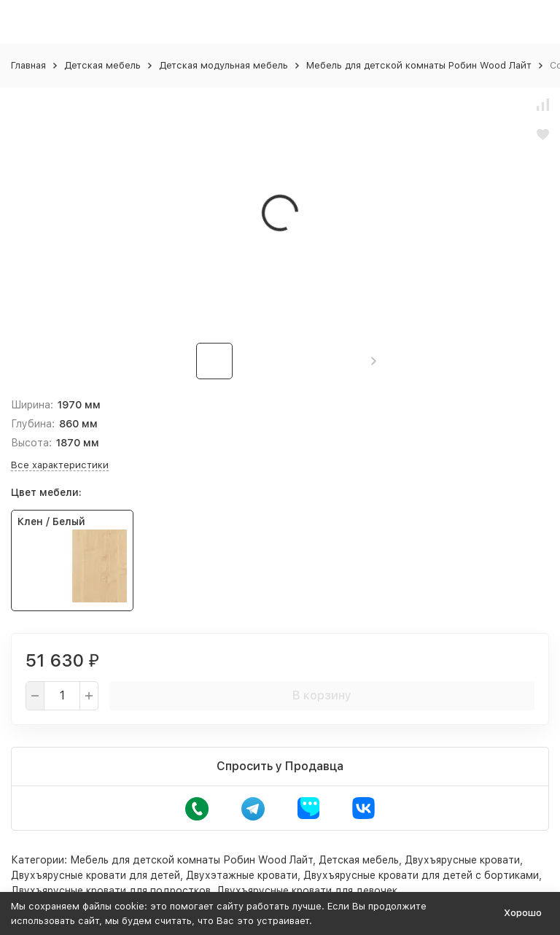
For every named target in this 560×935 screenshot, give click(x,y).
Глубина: (33, 424)
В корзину (322, 695)
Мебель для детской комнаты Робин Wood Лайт (419, 65)
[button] (374, 361)
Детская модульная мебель (223, 65)
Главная (28, 65)
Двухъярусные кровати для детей (96, 875)
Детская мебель (102, 65)
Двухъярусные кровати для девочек (307, 891)
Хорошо (523, 913)
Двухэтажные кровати (242, 875)
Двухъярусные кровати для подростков (111, 891)
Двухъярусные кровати (462, 860)
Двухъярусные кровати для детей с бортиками (421, 875)
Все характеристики (60, 465)
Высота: (31, 443)
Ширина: (32, 405)
